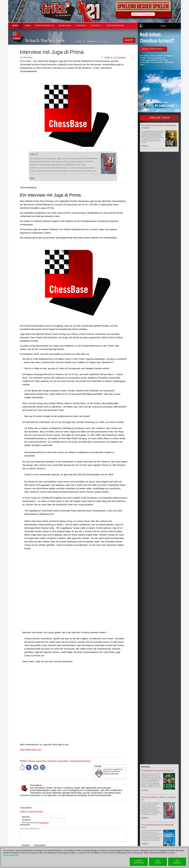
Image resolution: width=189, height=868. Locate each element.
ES (104, 42)
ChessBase (36, 785)
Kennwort (26, 820)
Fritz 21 (34, 154)
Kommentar (25, 825)
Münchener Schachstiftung (58, 761)
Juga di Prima (41, 761)
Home (28, 26)
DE (97, 42)
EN (100, 42)
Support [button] (96, 26)
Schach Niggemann (111, 774)
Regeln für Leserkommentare (31, 811)
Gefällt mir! (109, 57)
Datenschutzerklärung (11, 855)
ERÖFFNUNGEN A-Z (45, 26)
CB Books (81, 26)
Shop (15, 26)
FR (107, 42)
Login (163, 26)
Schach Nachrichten (45, 40)
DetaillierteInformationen (139, 862)
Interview (31, 761)
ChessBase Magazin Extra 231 (158, 771)
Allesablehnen (158, 862)
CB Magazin (65, 26)
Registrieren (44, 823)
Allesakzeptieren (177, 862)
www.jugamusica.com (31, 749)
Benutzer (26, 817)
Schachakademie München (80, 761)
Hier (77, 853)
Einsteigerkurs (115, 26)
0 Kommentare (120, 57)
